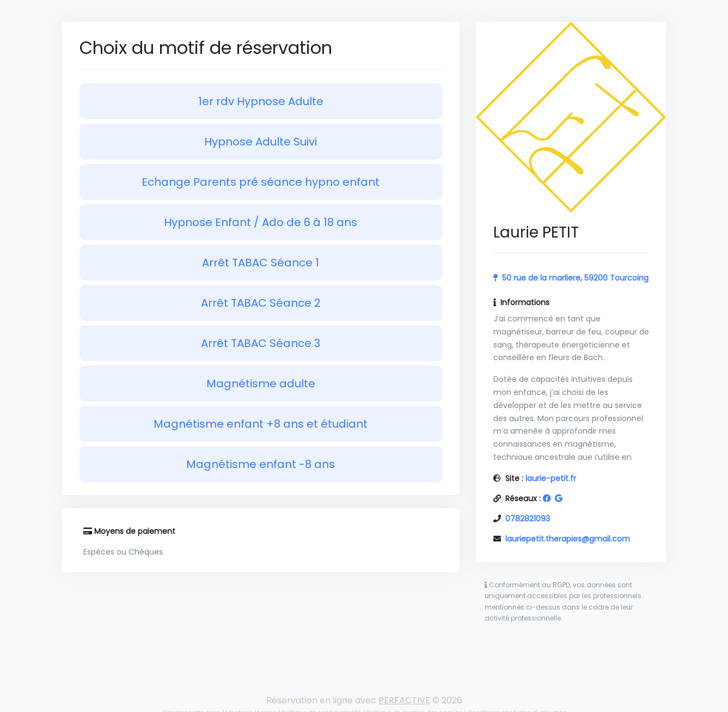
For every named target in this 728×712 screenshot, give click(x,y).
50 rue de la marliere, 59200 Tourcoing (575, 278)
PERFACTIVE (404, 700)
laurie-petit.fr (551, 478)
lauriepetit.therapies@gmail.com (568, 539)
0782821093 (528, 519)
